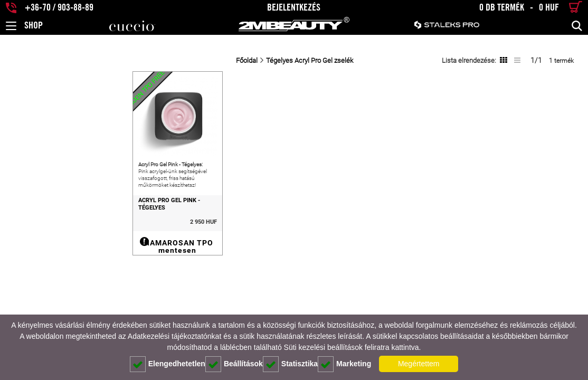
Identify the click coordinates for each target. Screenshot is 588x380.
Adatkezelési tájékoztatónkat (174, 336)
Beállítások (234, 364)
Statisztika (290, 364)
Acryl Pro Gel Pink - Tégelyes (51, 227)
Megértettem (419, 364)
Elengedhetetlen (168, 364)
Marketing (344, 364)
